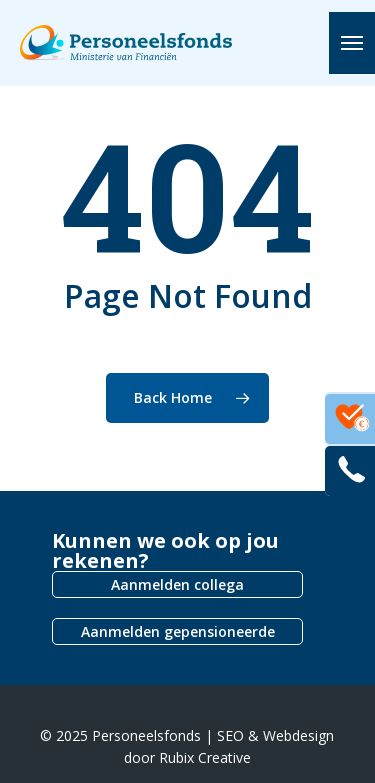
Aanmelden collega (177, 584)
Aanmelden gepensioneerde (178, 631)
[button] (352, 43)
